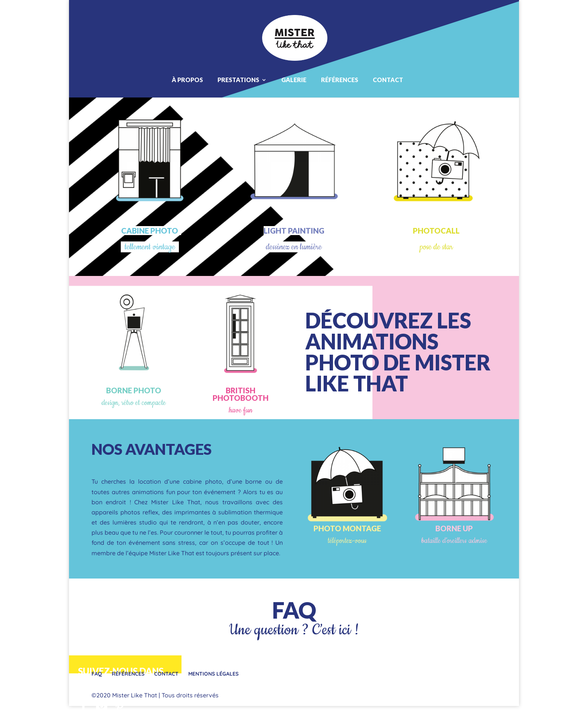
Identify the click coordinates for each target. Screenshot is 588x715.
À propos (187, 80)
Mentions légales (213, 674)
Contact (388, 80)
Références (340, 80)
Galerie (294, 80)
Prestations (238, 80)
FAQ (294, 610)
